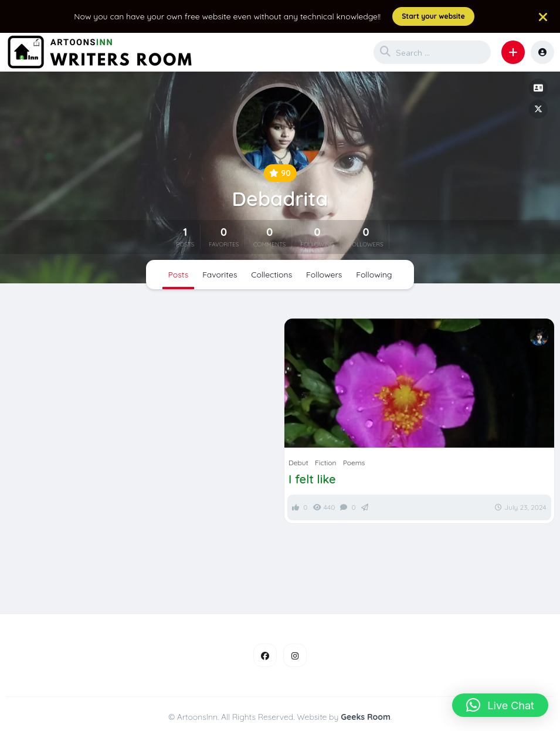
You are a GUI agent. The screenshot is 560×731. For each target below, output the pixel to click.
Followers (324, 275)
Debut (298, 463)
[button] (513, 52)
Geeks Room (366, 717)
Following (374, 275)
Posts (179, 275)
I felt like (312, 479)
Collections (271, 275)
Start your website (433, 16)
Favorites (220, 275)
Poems (354, 463)
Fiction (325, 463)
